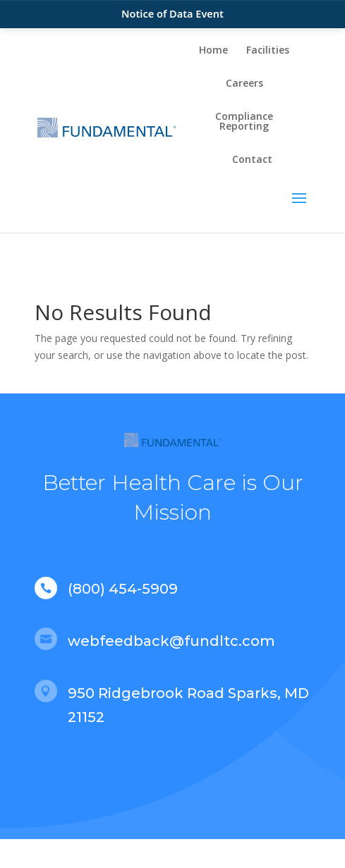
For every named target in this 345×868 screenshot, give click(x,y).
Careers (244, 84)
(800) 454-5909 (123, 589)
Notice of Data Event (172, 13)
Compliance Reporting (244, 122)
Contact (252, 160)
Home (213, 51)
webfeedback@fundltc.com (171, 641)
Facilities (268, 51)
